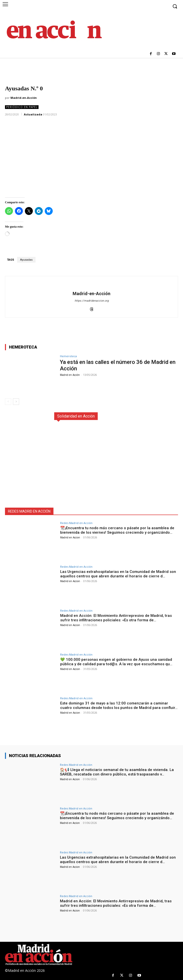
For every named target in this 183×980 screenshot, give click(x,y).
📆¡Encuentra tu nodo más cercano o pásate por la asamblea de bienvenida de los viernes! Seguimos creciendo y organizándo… (117, 530)
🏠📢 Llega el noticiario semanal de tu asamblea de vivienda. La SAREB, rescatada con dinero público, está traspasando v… (117, 772)
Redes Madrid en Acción (76, 523)
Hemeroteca (68, 356)
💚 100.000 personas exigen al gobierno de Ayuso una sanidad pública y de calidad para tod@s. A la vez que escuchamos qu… (116, 662)
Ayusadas (26, 260)
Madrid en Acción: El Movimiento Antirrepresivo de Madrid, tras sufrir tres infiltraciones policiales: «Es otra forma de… (116, 618)
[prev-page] (8, 402)
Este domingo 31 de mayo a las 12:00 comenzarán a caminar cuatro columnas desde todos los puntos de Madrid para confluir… (119, 705)
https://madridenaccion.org (92, 301)
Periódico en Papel (22, 107)
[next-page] (16, 402)
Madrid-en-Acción (24, 98)
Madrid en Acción (70, 375)
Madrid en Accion (70, 537)
